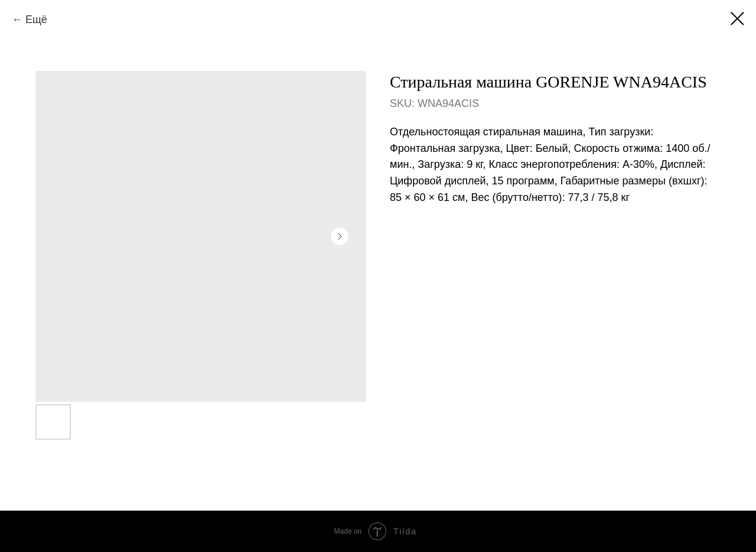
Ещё (36, 20)
